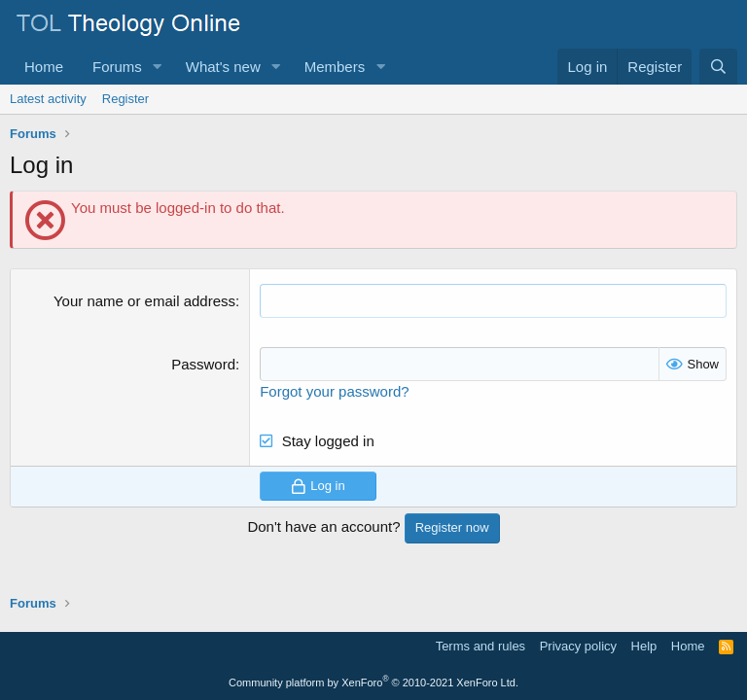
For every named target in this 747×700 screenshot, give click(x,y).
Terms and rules (480, 646)
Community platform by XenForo (373, 682)
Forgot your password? (334, 391)
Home (44, 67)
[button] (158, 67)
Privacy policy (578, 646)
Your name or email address (144, 301)
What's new (223, 67)
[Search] (718, 67)
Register (125, 99)
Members (335, 67)
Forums (117, 67)
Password (203, 364)
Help (644, 646)
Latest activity (48, 99)
